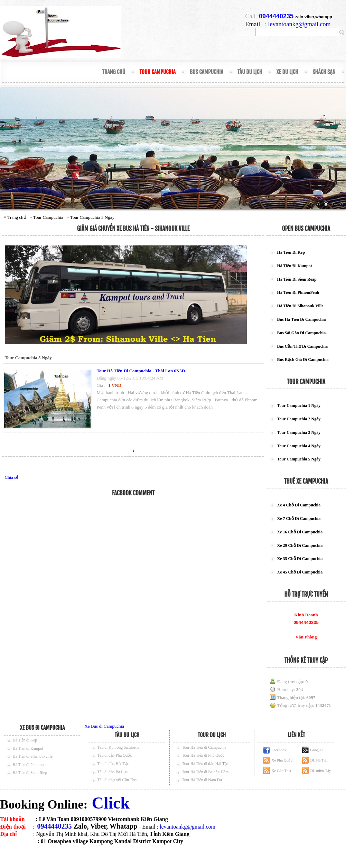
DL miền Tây (321, 771)
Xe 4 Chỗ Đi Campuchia (299, 505)
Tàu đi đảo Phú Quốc (115, 755)
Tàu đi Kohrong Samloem (118, 747)
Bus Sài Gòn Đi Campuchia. (302, 333)
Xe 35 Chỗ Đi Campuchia (300, 559)
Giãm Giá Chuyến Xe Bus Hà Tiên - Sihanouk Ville (133, 229)
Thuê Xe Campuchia (306, 481)
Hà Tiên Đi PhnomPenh (298, 292)
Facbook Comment (133, 493)
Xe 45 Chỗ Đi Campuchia (300, 572)
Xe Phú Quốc (282, 760)
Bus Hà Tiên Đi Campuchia (302, 319)
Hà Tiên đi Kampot (28, 748)
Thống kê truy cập (306, 660)
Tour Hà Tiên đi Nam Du (202, 780)
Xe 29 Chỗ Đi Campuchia (300, 545)
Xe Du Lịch (287, 72)
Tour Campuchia (157, 72)
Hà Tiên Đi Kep (291, 252)
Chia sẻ (12, 477)
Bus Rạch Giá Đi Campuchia (303, 360)
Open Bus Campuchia (306, 229)
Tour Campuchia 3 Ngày (299, 432)
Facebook (279, 750)
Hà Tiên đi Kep (25, 740)
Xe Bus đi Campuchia (104, 726)
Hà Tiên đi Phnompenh (31, 765)
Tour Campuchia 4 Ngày (299, 446)
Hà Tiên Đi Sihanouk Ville (300, 306)
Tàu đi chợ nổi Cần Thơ (117, 780)
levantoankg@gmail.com (300, 24)
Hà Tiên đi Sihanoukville (33, 756)
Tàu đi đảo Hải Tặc (113, 764)
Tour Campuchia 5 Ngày (92, 217)
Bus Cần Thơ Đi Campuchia (303, 346)
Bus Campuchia (207, 72)
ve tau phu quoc (25, 856)
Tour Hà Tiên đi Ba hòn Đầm (205, 772)
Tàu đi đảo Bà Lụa (113, 772)
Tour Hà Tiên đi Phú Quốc (203, 755)
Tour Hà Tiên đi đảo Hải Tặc (205, 764)
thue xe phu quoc (92, 856)
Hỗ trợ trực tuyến (306, 594)
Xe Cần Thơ (281, 771)
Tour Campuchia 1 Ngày (299, 405)
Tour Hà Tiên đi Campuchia (204, 747)
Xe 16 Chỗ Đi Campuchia (300, 532)
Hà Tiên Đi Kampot (295, 266)
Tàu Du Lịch (250, 72)
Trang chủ (114, 72)
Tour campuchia (306, 382)
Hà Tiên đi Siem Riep (30, 773)
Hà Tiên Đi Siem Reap (297, 279)
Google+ (317, 750)
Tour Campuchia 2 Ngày (299, 419)
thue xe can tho (58, 856)
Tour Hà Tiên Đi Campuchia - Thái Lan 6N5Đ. (142, 371)
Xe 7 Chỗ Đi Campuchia (299, 519)
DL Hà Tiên (319, 760)
